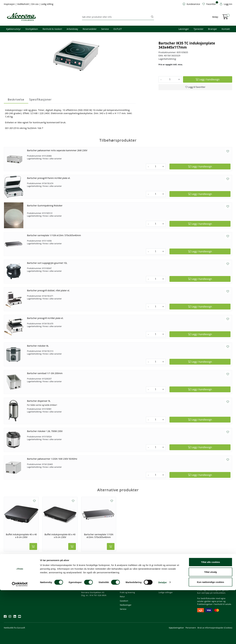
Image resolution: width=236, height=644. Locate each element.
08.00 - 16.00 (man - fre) (93, 584)
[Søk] (116, 17)
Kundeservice (127, 572)
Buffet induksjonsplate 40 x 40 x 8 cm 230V (21, 536)
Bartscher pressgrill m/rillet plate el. (45, 318)
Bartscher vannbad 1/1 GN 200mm (45, 373)
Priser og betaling (128, 588)
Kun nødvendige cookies (211, 636)
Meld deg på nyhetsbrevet (18, 585)
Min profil (124, 576)
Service (105, 29)
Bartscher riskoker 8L (38, 346)
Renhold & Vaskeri (52, 29)
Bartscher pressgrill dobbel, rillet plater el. (48, 290)
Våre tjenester (165, 580)
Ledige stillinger (166, 592)
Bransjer (213, 29)
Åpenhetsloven (165, 588)
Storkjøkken (32, 29)
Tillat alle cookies (211, 616)
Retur (122, 596)
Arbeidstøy (72, 29)
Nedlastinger (126, 605)
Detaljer (163, 636)
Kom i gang (125, 580)
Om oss (35, 4)
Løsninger (184, 29)
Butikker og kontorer (92, 588)
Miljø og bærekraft (167, 584)
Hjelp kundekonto (128, 584)
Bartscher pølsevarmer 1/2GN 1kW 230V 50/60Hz (52, 459)
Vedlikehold (23, 4)
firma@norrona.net (91, 576)
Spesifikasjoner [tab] (40, 99)
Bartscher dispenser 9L (39, 401)
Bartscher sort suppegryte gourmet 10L (47, 263)
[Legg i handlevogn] (208, 79)
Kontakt (226, 29)
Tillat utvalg (210, 626)
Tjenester (199, 29)
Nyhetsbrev (10, 572)
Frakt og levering (127, 592)
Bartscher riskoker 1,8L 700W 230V (45, 431)
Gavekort (124, 601)
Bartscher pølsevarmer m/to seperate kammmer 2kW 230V (57, 150)
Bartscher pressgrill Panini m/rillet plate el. (49, 178)
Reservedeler (90, 29)
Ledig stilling (47, 4)
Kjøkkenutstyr (13, 29)
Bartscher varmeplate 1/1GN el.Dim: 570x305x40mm (54, 235)
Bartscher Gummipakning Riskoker (45, 206)
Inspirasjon (10, 4)
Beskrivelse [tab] (16, 99)
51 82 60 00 (88, 580)
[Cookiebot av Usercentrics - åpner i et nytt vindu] (20, 638)
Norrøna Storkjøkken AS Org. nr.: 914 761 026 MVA (94, 594)
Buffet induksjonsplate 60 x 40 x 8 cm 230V (60, 536)
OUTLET (117, 29)
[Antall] (170, 79)
